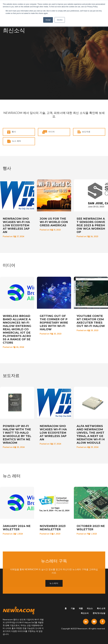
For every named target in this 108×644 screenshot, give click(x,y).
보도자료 (84, 144)
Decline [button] (60, 20)
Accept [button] (48, 20)
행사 (12, 145)
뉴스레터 (54, 612)
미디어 (49, 145)
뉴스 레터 (14, 154)
